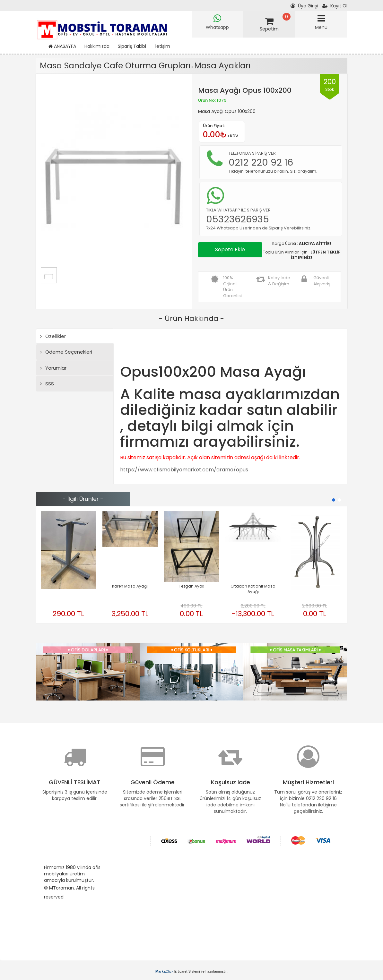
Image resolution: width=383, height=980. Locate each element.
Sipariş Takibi (132, 46)
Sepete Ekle (230, 249)
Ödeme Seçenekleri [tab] (66, 352)
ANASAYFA (62, 46)
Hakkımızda (97, 46)
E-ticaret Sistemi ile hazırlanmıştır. (191, 971)
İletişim (162, 46)
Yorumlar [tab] (53, 368)
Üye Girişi (304, 6)
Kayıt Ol (335, 6)
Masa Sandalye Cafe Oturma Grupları (115, 66)
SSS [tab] (47, 384)
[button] (334, 500)
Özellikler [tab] (53, 336)
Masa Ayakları (222, 66)
